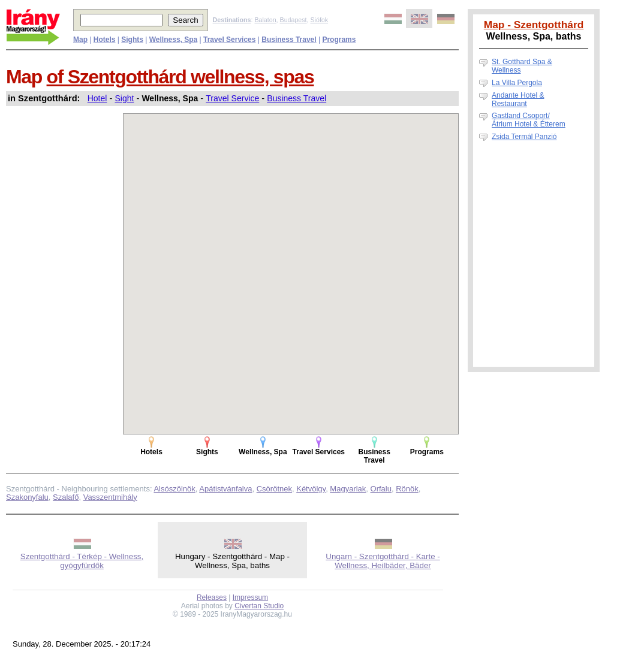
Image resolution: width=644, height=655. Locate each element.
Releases (212, 597)
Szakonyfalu (27, 497)
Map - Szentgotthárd (534, 25)
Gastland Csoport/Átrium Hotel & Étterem (529, 120)
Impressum (250, 597)
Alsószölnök (174, 489)
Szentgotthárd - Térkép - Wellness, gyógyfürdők (82, 561)
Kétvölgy (311, 489)
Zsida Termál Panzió (524, 137)
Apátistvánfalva (225, 489)
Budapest (294, 20)
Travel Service (232, 98)
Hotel (97, 98)
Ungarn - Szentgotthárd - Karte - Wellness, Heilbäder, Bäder (383, 561)
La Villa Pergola (517, 83)
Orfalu (381, 489)
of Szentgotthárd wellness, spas (180, 77)
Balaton (265, 20)
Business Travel (297, 98)
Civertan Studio (259, 606)
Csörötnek (274, 489)
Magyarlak (348, 489)
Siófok (319, 20)
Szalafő (66, 497)
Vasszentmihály (110, 497)
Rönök (407, 489)
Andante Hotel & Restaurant (518, 99)
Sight (124, 98)
